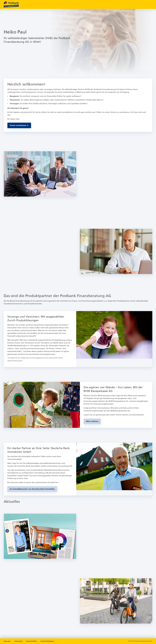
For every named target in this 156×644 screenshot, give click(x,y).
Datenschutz (19, 641)
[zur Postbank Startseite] (11, 4)
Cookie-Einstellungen (47, 641)
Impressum (7, 641)
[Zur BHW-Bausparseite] (92, 421)
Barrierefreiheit (32, 641)
